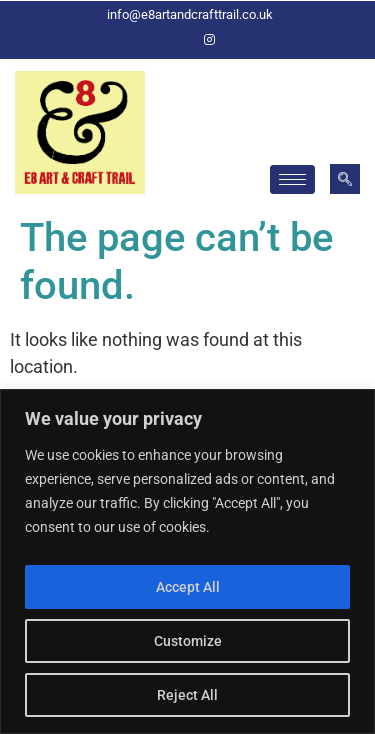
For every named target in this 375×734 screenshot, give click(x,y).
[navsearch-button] (345, 179)
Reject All (187, 695)
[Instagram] (210, 40)
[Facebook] (176, 40)
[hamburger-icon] (292, 179)
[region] (187, 561)
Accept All (188, 587)
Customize (188, 641)
